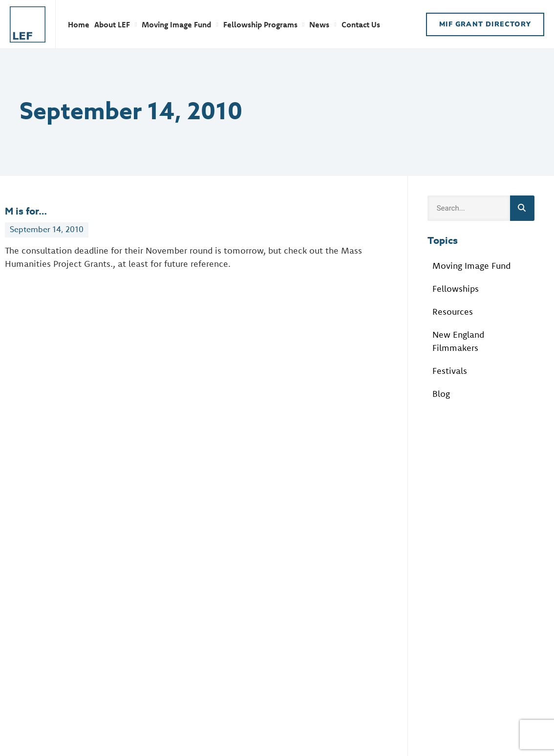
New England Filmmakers (458, 341)
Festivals (450, 371)
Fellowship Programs (264, 24)
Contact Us (361, 24)
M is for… (26, 211)
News (323, 24)
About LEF (116, 24)
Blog (441, 394)
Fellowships (456, 289)
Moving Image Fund (180, 24)
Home (79, 24)
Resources (453, 312)
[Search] (522, 208)
